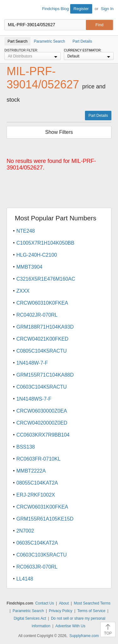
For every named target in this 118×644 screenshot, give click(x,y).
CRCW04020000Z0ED (42, 423)
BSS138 (26, 447)
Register (81, 9)
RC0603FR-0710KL (39, 459)
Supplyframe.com (84, 636)
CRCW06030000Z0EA (42, 411)
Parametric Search (28, 611)
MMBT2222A (31, 471)
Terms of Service (91, 611)
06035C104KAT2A (37, 543)
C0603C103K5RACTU (42, 555)
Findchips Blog (56, 9)
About (64, 603)
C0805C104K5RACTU (42, 351)
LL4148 (25, 579)
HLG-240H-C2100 (37, 255)
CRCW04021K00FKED (42, 339)
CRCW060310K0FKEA (42, 303)
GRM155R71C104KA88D (45, 375)
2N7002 (25, 531)
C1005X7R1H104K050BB (45, 243)
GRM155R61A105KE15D (45, 519)
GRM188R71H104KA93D (45, 327)
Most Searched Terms (92, 603)
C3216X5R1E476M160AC (46, 279)
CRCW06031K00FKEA (42, 507)
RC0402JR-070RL (37, 315)
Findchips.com (10, 10)
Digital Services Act (30, 618)
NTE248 (26, 231)
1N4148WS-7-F (34, 399)
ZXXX (23, 291)
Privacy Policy (61, 611)
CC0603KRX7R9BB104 (43, 435)
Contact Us (45, 603)
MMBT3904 (29, 267)
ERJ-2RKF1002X (36, 495)
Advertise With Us (70, 626)
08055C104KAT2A (37, 483)
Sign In (107, 9)
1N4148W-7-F (32, 363)
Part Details (98, 116)
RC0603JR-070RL (37, 567)
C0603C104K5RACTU (42, 387)
